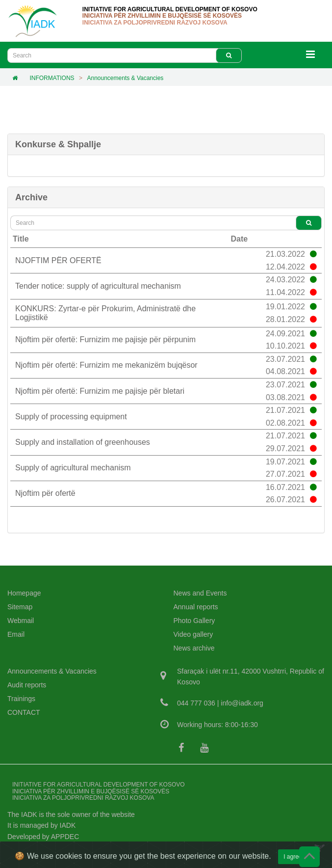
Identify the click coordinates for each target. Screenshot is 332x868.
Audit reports (27, 685)
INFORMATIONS (52, 78)
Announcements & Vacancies (125, 78)
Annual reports (196, 607)
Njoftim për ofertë (45, 493)
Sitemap (20, 607)
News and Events (200, 593)
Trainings (21, 699)
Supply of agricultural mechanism (73, 468)
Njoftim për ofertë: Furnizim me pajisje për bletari (100, 391)
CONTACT (24, 712)
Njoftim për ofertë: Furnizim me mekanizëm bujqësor (106, 365)
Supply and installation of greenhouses (83, 442)
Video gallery (193, 634)
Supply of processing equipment (71, 417)
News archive (194, 648)
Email (16, 634)
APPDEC (65, 837)
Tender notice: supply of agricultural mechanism (98, 286)
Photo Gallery (194, 621)
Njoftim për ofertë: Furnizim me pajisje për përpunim (105, 339)
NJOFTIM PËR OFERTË (58, 260)
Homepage (24, 593)
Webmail (21, 621)
